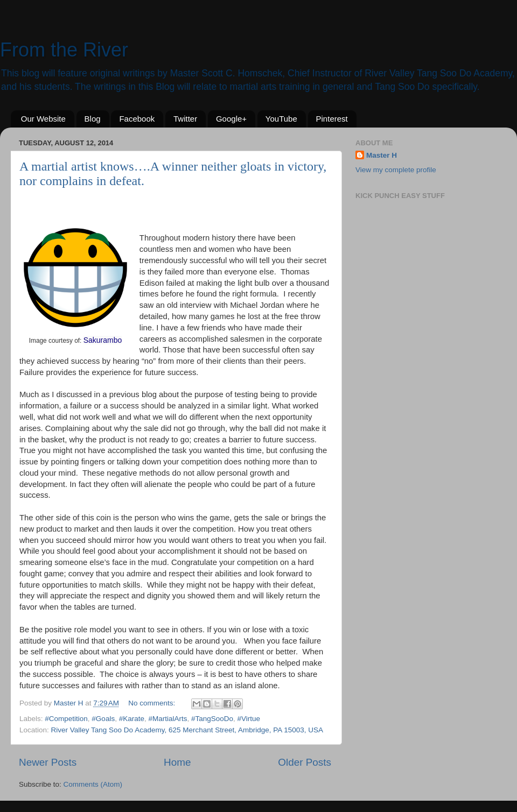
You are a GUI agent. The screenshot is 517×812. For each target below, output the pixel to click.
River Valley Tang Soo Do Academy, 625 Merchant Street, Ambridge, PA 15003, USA (187, 730)
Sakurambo (103, 340)
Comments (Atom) (93, 784)
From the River (64, 50)
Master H (382, 155)
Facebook (137, 119)
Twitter (185, 119)
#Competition (66, 719)
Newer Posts (48, 762)
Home (177, 762)
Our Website (43, 119)
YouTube (281, 119)
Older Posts (305, 762)
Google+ (231, 119)
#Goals (103, 719)
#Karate (132, 719)
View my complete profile (396, 170)
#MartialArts (167, 719)
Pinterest (332, 119)
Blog (93, 119)
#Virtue (249, 719)
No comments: (153, 703)
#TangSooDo (212, 719)
